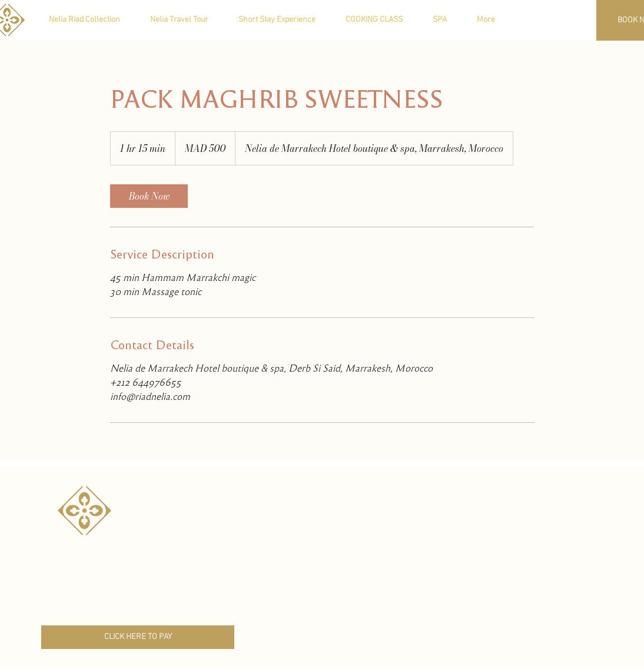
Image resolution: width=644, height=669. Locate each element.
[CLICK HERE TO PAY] (138, 637)
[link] (149, 196)
